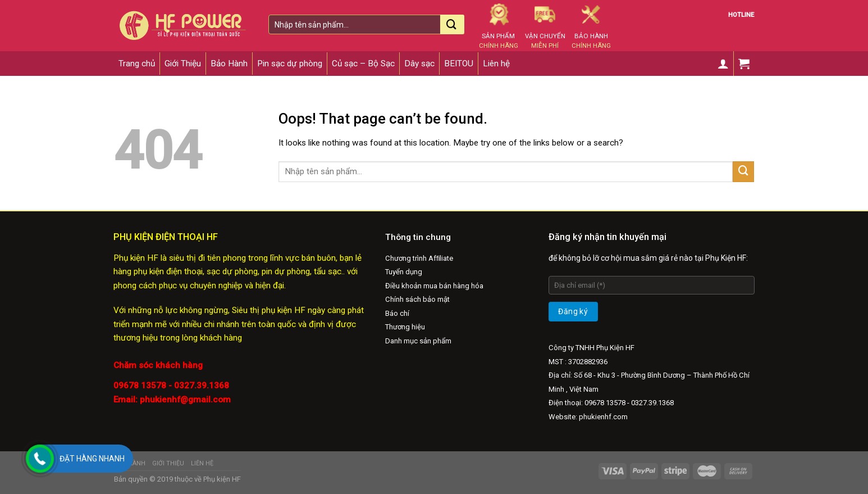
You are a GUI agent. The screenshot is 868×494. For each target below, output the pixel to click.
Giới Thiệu (183, 64)
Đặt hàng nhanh (92, 459)
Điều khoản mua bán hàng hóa (434, 286)
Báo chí (397, 313)
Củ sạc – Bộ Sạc (363, 64)
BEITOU (459, 64)
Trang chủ (137, 64)
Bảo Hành (229, 64)
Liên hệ (496, 64)
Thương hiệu (405, 327)
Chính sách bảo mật (417, 299)
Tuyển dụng (404, 272)
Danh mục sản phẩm (418, 341)
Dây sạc (419, 64)
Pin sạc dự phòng (290, 64)
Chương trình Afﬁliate (419, 258)
